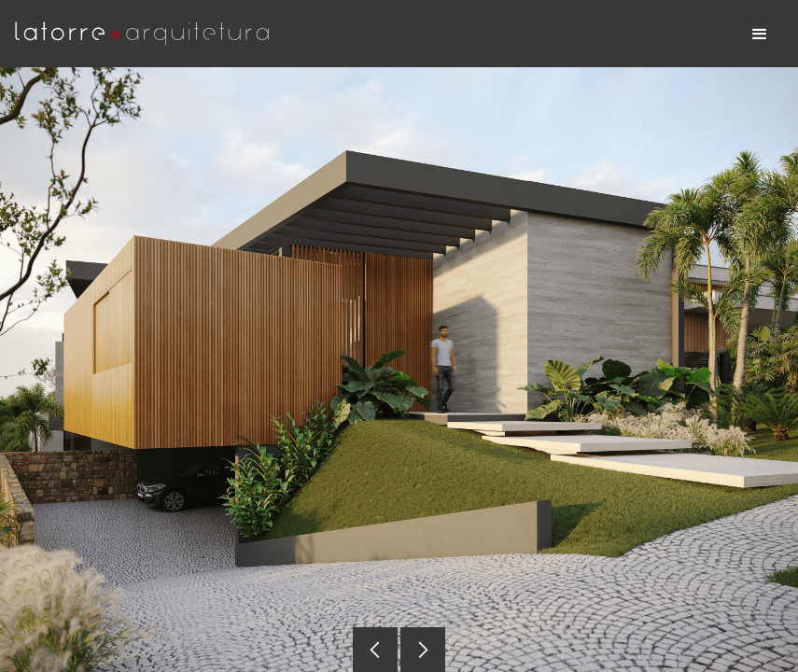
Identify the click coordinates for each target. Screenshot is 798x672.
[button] (760, 34)
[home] (150, 34)
